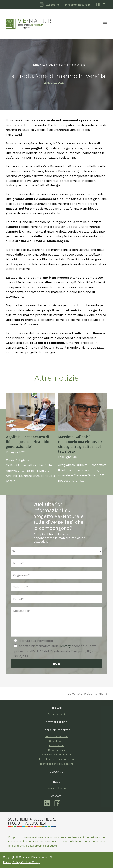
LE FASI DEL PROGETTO (57, 730)
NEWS (57, 782)
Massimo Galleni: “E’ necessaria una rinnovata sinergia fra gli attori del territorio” (80, 444)
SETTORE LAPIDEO (57, 722)
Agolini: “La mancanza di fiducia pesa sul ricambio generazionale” (27, 442)
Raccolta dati (56, 745)
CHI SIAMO (57, 708)
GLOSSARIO (57, 772)
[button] (105, 24)
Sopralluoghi (57, 741)
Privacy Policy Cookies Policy (21, 862)
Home (36, 65)
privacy (66, 646)
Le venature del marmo (87, 694)
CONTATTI (57, 796)
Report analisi (56, 750)
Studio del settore (56, 736)
